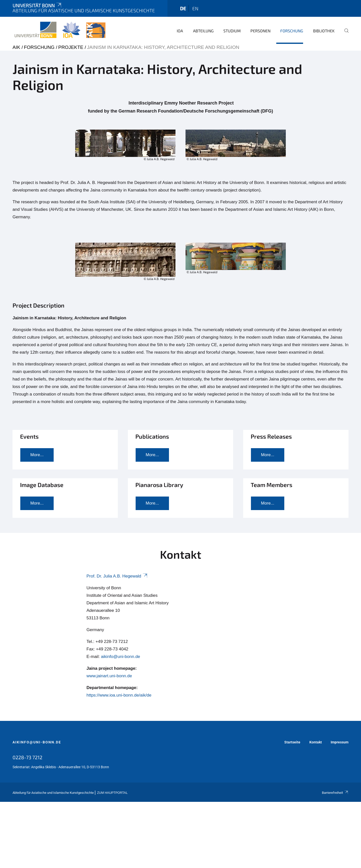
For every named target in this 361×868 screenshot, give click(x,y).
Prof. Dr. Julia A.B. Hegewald (117, 576)
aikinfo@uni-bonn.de (121, 657)
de (183, 8)
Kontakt (316, 742)
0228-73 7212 (27, 757)
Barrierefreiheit (335, 793)
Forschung (292, 31)
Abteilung (203, 31)
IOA (180, 31)
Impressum (340, 742)
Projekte (71, 47)
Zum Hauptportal (112, 793)
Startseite (292, 742)
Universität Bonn (37, 5)
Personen (260, 31)
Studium (232, 31)
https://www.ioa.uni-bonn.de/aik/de (119, 695)
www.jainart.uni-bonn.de (109, 676)
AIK (16, 47)
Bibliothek (324, 31)
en (195, 8)
